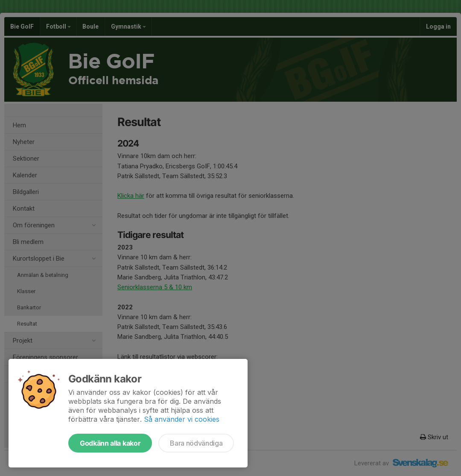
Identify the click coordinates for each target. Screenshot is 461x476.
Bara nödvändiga (196, 443)
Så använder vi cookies (182, 419)
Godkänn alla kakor (110, 443)
